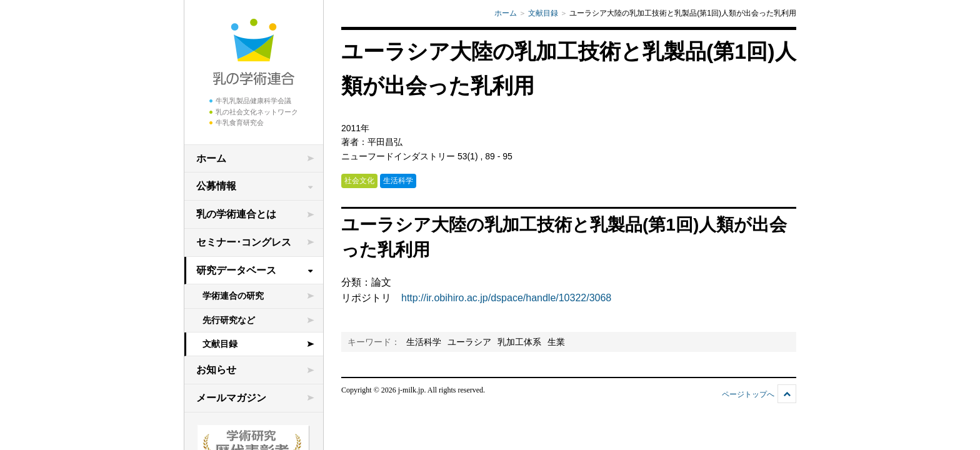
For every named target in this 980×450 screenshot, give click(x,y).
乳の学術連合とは (236, 214)
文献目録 (220, 344)
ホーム (211, 158)
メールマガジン (231, 398)
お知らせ (216, 370)
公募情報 (216, 186)
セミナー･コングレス (244, 242)
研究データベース (236, 270)
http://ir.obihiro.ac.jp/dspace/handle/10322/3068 (506, 298)
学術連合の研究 (233, 296)
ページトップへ (748, 394)
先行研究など (229, 320)
